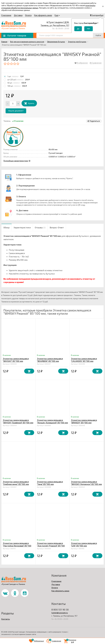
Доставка (18, 15)
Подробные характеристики (16, 161)
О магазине (6, 15)
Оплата (28, 15)
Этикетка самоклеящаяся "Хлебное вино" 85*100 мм (16, 483)
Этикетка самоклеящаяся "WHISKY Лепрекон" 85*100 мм (86, 483)
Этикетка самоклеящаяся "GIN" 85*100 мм (84, 544)
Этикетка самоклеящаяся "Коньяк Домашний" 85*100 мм (52, 421)
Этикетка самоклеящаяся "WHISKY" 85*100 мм (16, 360)
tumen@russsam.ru (60, 613)
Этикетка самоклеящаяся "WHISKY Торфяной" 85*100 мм (18, 421)
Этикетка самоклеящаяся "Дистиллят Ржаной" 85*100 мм (51, 546)
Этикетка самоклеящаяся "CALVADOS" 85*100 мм (84, 360)
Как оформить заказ (43, 15)
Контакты (6, 619)
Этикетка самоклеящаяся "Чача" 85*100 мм (50, 483)
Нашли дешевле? (16, 111)
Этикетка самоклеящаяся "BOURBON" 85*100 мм (50, 360)
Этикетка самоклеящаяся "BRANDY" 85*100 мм (84, 421)
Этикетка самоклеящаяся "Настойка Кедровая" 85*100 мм (17, 546)
